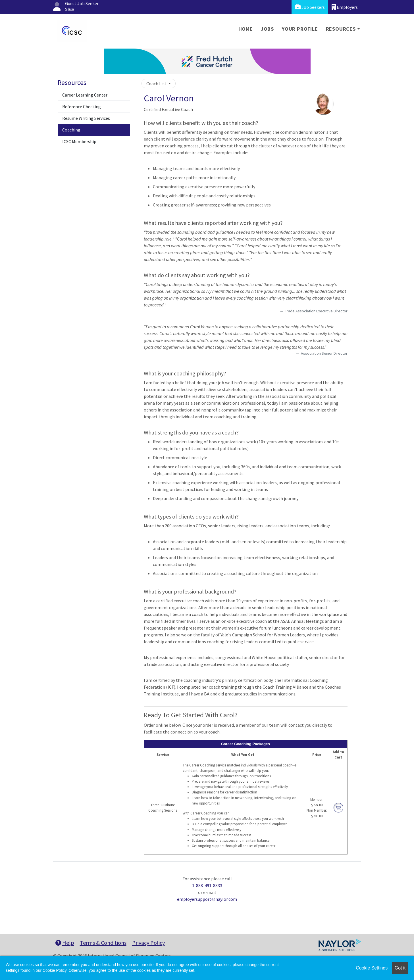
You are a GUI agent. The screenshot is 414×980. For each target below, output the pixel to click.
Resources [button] (341, 29)
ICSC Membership (79, 141)
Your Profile (300, 29)
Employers (345, 7)
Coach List (157, 83)
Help (65, 943)
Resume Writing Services (86, 118)
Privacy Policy (148, 943)
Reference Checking (82, 106)
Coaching (71, 130)
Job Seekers (310, 7)
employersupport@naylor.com (207, 899)
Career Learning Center (85, 95)
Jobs (267, 29)
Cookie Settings (372, 968)
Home (246, 29)
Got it (400, 968)
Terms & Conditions (103, 943)
